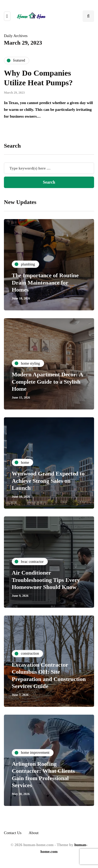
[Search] (49, 168)
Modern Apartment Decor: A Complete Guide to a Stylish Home (47, 382)
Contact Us (13, 833)
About (34, 833)
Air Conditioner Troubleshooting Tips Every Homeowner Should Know (46, 580)
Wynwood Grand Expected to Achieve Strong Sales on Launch (48, 481)
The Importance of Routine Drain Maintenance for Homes (45, 282)
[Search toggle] (88, 16)
